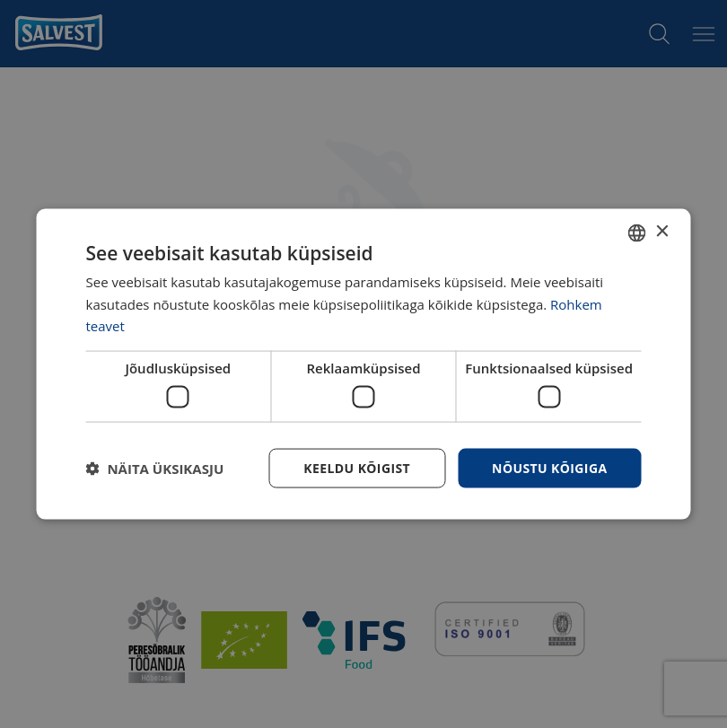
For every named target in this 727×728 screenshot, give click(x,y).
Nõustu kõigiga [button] (549, 467)
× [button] (662, 232)
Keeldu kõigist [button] (357, 467)
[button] (155, 469)
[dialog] (364, 364)
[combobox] (637, 232)
